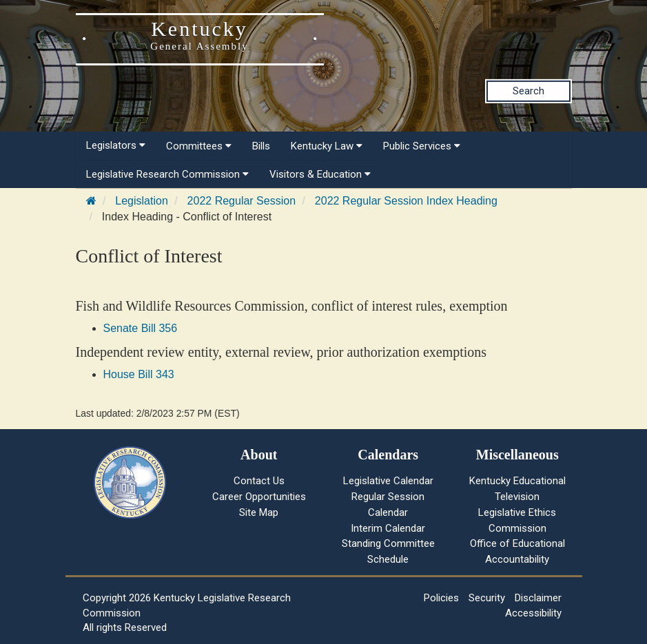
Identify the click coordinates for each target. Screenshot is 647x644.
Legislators (116, 145)
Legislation (142, 201)
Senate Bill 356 (141, 328)
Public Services (422, 146)
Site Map (259, 512)
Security (487, 598)
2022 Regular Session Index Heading (406, 201)
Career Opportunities (259, 497)
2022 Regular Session (242, 201)
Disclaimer (538, 598)
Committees (199, 146)
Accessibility (533, 613)
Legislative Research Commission (167, 174)
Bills (261, 146)
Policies (441, 598)
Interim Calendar (388, 528)
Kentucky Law (327, 146)
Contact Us (259, 481)
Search (528, 91)
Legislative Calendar (388, 481)
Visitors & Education (320, 174)
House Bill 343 (139, 374)
